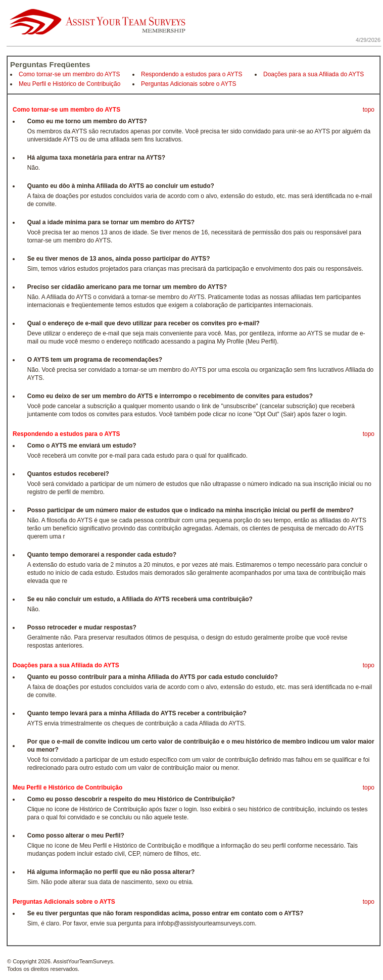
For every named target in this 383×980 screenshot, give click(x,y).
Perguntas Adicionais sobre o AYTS (189, 84)
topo (369, 110)
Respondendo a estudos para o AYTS (192, 74)
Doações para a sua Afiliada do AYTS (314, 74)
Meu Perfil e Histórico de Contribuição (69, 84)
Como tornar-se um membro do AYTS (69, 74)
